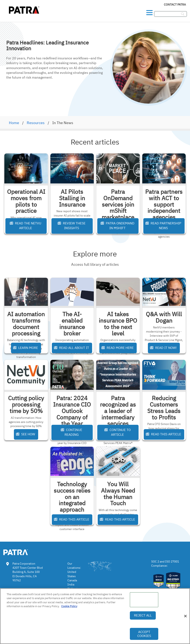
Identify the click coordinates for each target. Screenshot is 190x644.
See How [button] (26, 434)
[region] (95, 616)
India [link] (71, 584)
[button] (149, 12)
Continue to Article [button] (118, 432)
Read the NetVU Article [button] (26, 226)
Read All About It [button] (71, 348)
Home (14, 123)
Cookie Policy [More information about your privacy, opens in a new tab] (69, 606)
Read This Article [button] (163, 434)
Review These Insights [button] (72, 226)
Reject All (143, 615)
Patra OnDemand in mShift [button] (118, 226)
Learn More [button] (26, 348)
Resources (36, 123)
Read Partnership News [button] (163, 226)
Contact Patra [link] (175, 5)
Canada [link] (72, 580)
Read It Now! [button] (163, 348)
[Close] (185, 616)
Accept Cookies (144, 634)
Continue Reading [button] (71, 432)
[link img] (22, 552)
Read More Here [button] (118, 348)
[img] (25, 9)
